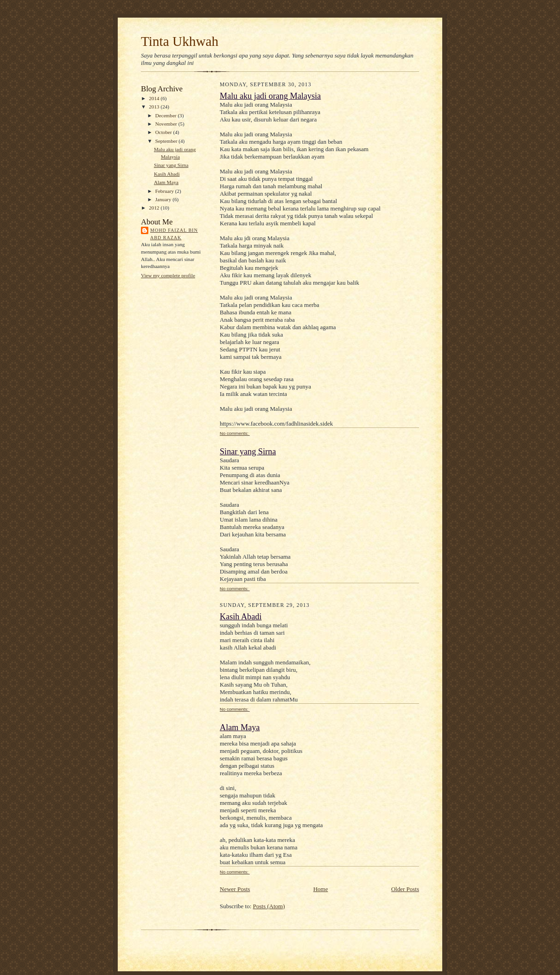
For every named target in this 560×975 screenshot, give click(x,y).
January (164, 199)
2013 (155, 107)
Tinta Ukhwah (180, 41)
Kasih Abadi (167, 174)
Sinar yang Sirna (171, 165)
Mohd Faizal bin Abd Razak (174, 234)
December (167, 115)
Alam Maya (166, 182)
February (165, 191)
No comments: (235, 433)
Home (321, 889)
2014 (155, 98)
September (167, 141)
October (164, 132)
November (167, 124)
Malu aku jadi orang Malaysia (270, 96)
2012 (155, 208)
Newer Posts (235, 889)
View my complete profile (168, 275)
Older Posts (405, 889)
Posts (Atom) (269, 906)
